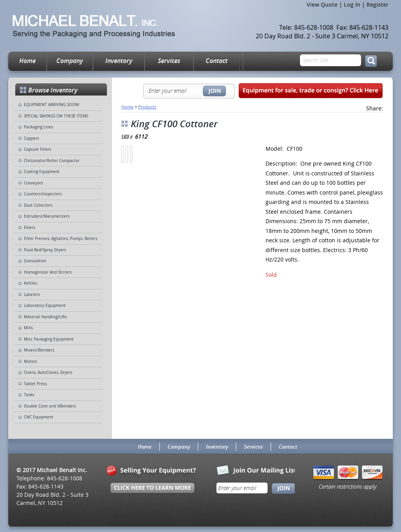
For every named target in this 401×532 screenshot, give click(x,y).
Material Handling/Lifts (45, 317)
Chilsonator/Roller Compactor (52, 161)
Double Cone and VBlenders (50, 406)
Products (147, 107)
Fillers (30, 228)
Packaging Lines (39, 127)
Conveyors (33, 183)
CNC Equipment (39, 417)
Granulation (35, 261)
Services (169, 61)
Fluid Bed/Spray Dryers (45, 250)
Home (27, 61)
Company (70, 61)
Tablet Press (35, 384)
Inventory (119, 61)
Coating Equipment (42, 172)
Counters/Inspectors (43, 194)
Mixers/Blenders (39, 350)
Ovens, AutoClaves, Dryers (48, 372)
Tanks (29, 395)
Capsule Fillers (38, 149)
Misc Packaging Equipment (49, 339)
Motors (31, 362)
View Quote (322, 5)
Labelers (32, 295)
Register (378, 5)
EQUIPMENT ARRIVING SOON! (52, 105)
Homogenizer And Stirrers (48, 272)
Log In (352, 5)
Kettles (31, 283)
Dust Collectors (38, 205)
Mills (28, 328)
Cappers (32, 138)
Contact (217, 61)
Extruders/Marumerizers (47, 216)
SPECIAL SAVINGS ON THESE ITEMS (56, 116)
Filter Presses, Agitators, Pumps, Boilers (61, 239)
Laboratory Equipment (45, 306)
